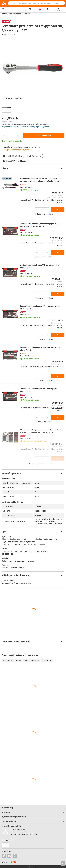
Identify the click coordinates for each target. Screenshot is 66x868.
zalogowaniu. (45, 127)
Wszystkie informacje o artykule (16, 150)
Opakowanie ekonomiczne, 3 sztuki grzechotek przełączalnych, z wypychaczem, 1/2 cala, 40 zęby (40, 180)
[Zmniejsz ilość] (4, 136)
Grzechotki (27, 14)
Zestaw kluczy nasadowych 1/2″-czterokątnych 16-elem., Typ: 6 (40, 390)
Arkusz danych (9, 580)
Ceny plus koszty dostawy (41, 124)
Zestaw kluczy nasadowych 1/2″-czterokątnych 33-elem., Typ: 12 (40, 308)
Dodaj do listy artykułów (12, 156)
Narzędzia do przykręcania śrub (12, 14)
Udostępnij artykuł (34, 156)
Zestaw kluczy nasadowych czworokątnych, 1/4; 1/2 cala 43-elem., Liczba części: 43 (41, 225)
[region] (33, 107)
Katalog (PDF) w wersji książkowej (16, 161)
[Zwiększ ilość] (18, 136)
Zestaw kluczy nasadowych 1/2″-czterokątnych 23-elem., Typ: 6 (40, 266)
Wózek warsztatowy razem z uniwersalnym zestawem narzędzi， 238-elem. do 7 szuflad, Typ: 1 (41, 431)
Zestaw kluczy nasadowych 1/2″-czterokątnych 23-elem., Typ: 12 (40, 349)
